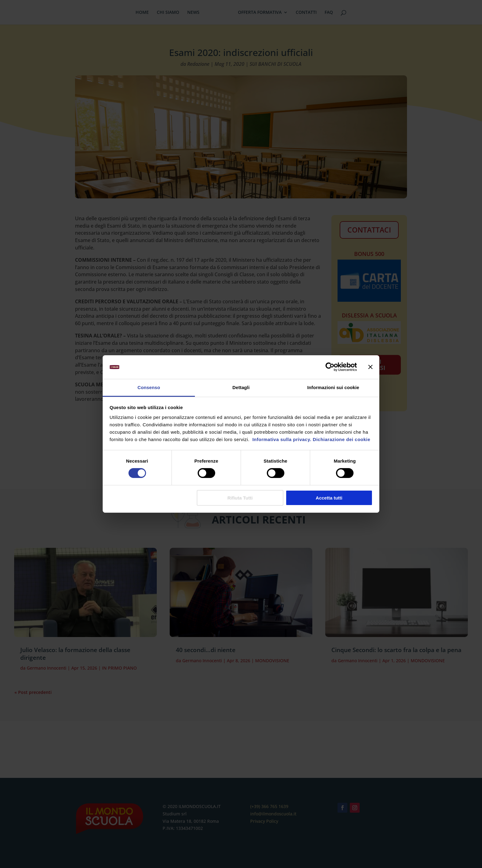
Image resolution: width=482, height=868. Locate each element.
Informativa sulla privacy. (281, 439)
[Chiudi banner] (370, 367)
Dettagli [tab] (241, 387)
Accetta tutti (329, 498)
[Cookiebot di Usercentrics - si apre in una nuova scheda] (330, 367)
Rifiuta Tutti (240, 498)
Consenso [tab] (149, 387)
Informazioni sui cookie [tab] (333, 387)
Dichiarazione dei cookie (342, 439)
